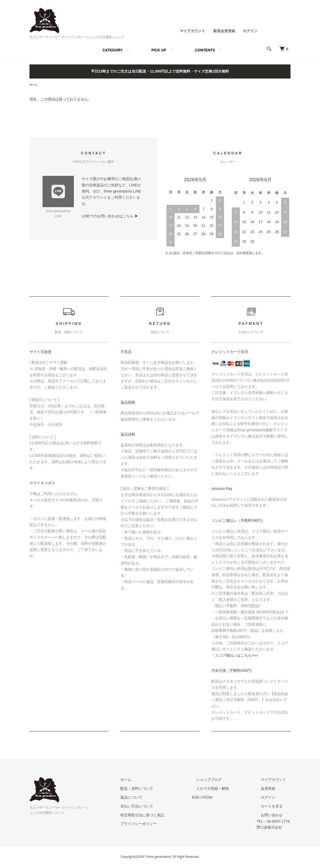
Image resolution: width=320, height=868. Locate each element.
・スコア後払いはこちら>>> (235, 656)
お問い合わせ (268, 816)
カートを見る (268, 807)
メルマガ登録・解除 (217, 789)
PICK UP (159, 50)
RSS (205, 798)
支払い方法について (150, 807)
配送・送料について (150, 789)
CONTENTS (205, 50)
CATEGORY (112, 50)
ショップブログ (214, 780)
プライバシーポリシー (152, 824)
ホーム (34, 85)
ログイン (250, 31)
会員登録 (265, 789)
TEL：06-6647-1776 (274, 822)
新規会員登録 (224, 31)
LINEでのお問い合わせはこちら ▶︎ (110, 217)
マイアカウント (193, 31)
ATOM (217, 798)
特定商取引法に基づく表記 (156, 816)
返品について (145, 798)
